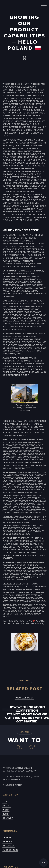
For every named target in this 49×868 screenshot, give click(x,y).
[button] (43, 6)
